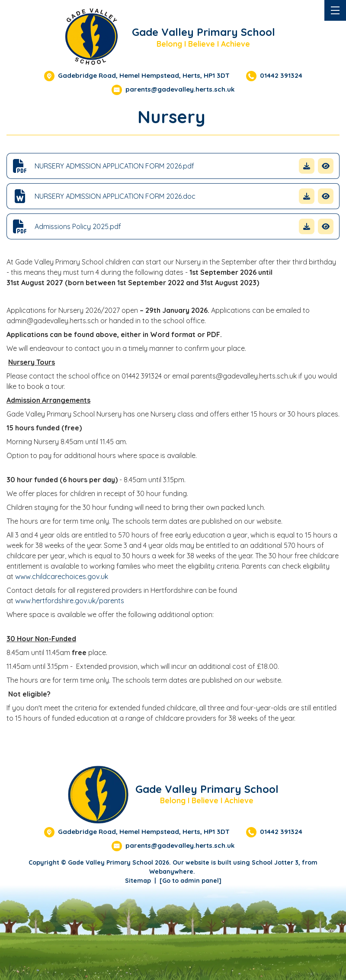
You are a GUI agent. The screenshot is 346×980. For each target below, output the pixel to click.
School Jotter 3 (275, 862)
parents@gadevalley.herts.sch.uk (180, 89)
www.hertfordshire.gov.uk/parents (70, 601)
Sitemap (138, 881)
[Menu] (335, 10)
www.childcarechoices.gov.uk (62, 576)
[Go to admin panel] (191, 881)
